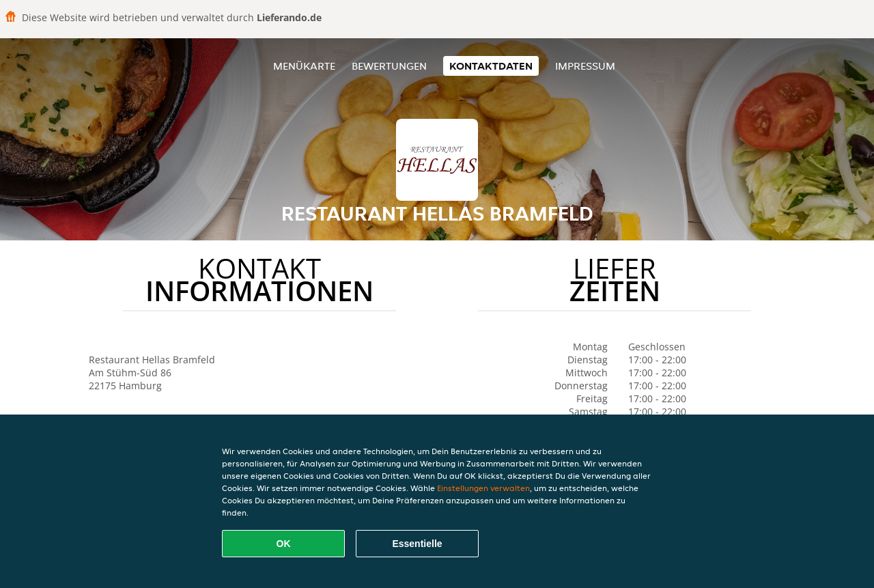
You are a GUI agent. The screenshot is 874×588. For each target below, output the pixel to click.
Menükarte (304, 66)
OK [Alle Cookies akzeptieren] (284, 544)
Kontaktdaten (491, 66)
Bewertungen (389, 66)
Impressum (585, 66)
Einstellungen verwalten (483, 488)
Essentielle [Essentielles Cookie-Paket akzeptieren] (417, 544)
